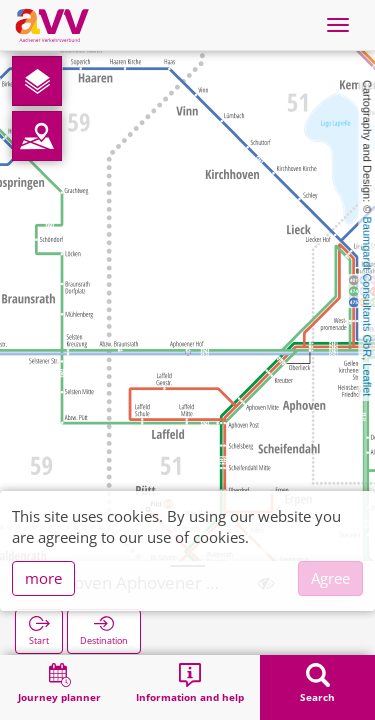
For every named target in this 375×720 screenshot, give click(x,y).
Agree (330, 578)
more (43, 578)
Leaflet (367, 379)
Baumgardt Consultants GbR (367, 287)
